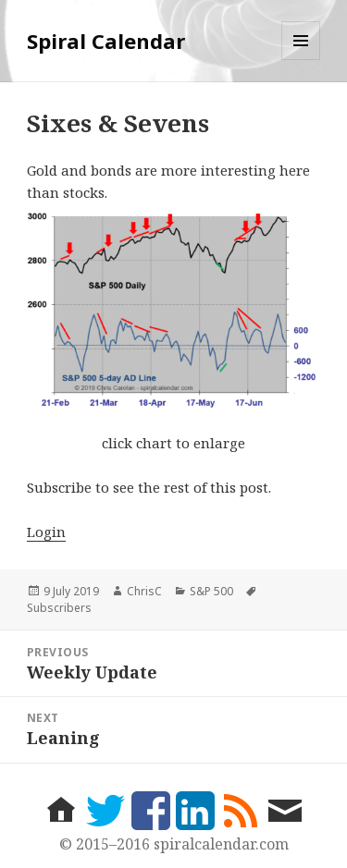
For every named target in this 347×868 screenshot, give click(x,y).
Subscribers (59, 608)
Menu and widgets (301, 60)
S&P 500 (211, 591)
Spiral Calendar (106, 41)
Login (46, 532)
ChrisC (144, 591)
